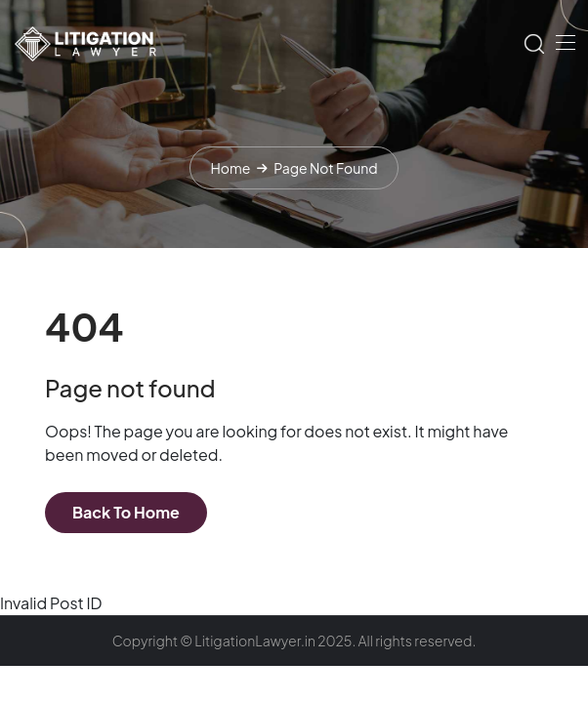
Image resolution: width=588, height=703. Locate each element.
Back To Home (126, 512)
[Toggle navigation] (564, 42)
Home (230, 168)
